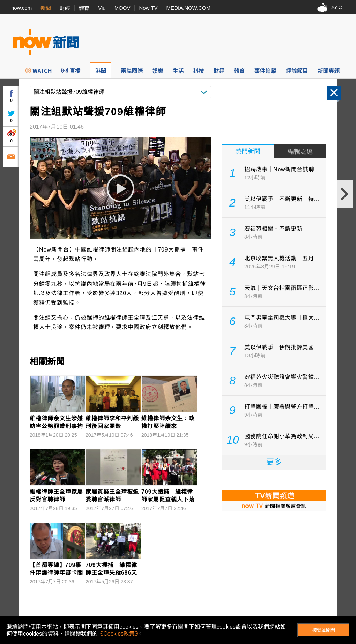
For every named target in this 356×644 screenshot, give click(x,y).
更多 (274, 462)
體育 (84, 8)
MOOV (123, 8)
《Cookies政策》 (118, 634)
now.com (21, 8)
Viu (102, 8)
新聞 (46, 8)
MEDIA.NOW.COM (189, 8)
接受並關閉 (324, 630)
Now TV (148, 8)
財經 (65, 8)
